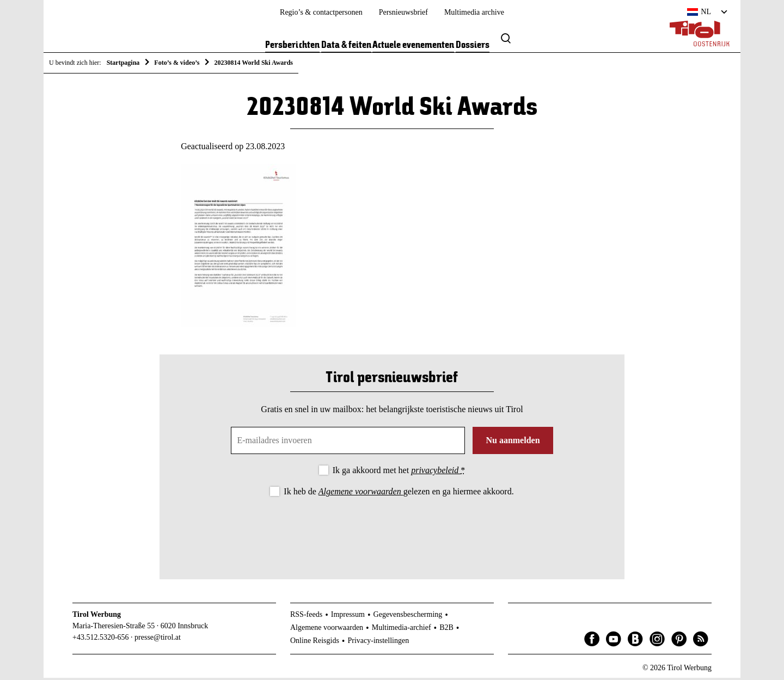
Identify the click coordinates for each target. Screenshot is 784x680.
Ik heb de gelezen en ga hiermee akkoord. (399, 494)
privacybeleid (436, 472)
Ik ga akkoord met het (399, 472)
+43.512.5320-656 (101, 639)
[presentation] (392, 531)
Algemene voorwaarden (361, 494)
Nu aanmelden (513, 442)
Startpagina (123, 63)
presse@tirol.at (158, 639)
